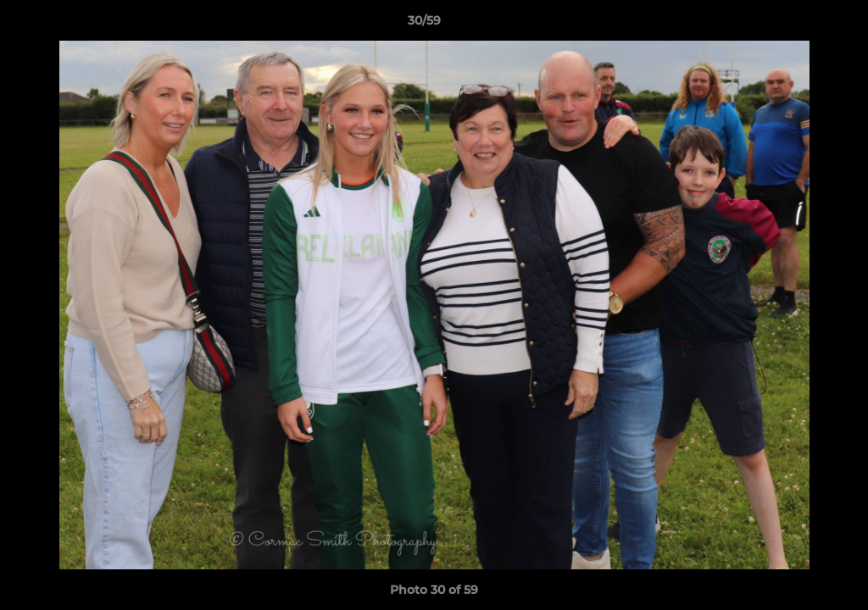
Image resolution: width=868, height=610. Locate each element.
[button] (797, 25)
